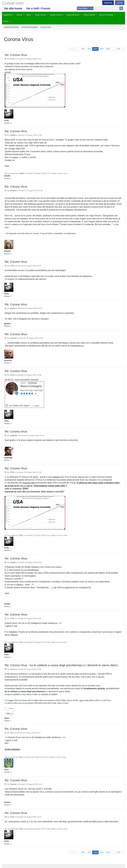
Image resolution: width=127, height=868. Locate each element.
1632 (83, 49)
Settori (29, 15)
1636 (108, 49)
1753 (118, 49)
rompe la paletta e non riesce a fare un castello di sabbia (31, 694)
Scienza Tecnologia (106, 15)
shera (12, 669)
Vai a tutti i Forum (38, 8)
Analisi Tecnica (40, 15)
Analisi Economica (73, 15)
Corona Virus (45, 27)
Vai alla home (13, 8)
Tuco (12, 733)
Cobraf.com (13, 3)
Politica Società (89, 15)
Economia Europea (30, 27)
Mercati (19, 15)
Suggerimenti (8, 15)
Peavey (13, 784)
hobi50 (13, 135)
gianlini (13, 308)
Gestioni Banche (56, 15)
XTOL (12, 59)
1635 (102, 49)
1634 (95, 49)
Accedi (120, 3)
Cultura (6, 21)
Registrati (108, 3)
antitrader (14, 435)
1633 (89, 49)
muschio (13, 338)
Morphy (13, 191)
